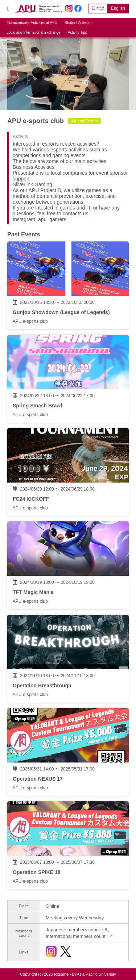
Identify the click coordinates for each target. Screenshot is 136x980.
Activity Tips (77, 32)
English (118, 8)
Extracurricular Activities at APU (32, 23)
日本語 (98, 8)
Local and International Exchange (33, 32)
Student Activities (79, 23)
